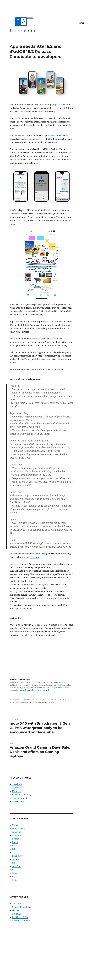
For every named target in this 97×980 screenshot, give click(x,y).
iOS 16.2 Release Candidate (26, 702)
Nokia (15, 825)
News (45, 700)
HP (13, 870)
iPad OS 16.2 (56, 702)
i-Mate (16, 839)
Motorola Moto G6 (21, 921)
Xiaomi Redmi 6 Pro (22, 907)
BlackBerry (17, 856)
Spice (15, 873)
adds (53, 135)
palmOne (16, 866)
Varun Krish (22, 690)
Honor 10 (16, 791)
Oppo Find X (18, 904)
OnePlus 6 (17, 784)
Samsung (17, 832)
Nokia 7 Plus (18, 801)
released (63, 105)
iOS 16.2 (64, 700)
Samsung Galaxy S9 (22, 795)
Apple (40, 700)
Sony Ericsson (19, 828)
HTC (14, 846)
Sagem (15, 859)
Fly (14, 876)
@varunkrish (59, 688)
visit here (35, 557)
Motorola (17, 835)
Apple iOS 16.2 (55, 700)
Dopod (15, 842)
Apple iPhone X (19, 798)
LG (13, 849)
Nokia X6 (17, 914)
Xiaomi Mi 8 (18, 788)
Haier (15, 863)
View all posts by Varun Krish (38, 690)
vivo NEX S (17, 910)
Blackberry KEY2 (20, 917)
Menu (82, 23)
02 (13, 852)
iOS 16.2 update (44, 702)
